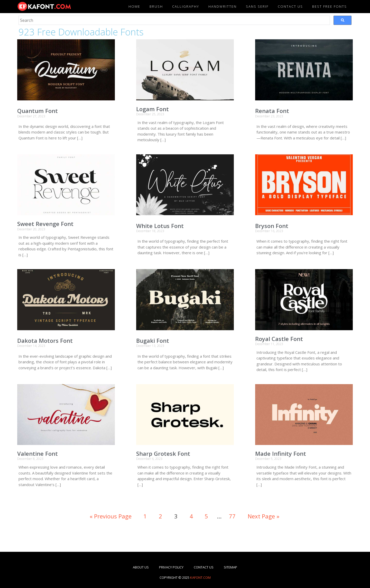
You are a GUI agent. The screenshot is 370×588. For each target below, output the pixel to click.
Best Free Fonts (330, 6)
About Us (141, 567)
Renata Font (272, 111)
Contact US (290, 6)
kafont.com (200, 577)
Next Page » (263, 516)
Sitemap (230, 567)
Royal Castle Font (279, 339)
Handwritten (223, 6)
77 (232, 516)
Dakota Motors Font (45, 340)
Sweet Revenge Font (45, 224)
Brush (156, 6)
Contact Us (204, 567)
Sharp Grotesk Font (163, 453)
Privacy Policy (171, 567)
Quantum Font (38, 111)
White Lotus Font (160, 226)
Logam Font (152, 109)
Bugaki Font (153, 340)
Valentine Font (38, 453)
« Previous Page (111, 516)
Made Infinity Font (281, 453)
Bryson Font (272, 226)
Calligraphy (186, 6)
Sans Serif (257, 6)
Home (134, 6)
